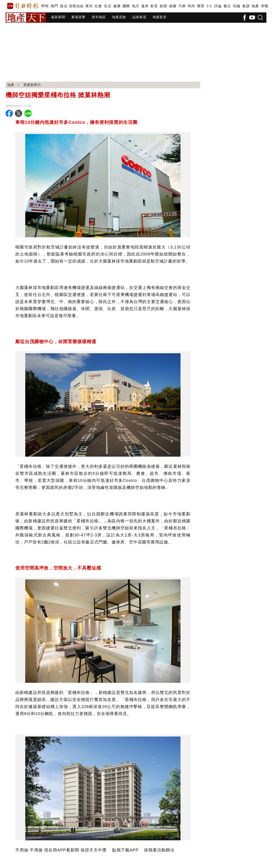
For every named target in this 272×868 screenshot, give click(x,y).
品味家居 (139, 17)
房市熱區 (99, 17)
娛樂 (173, 6)
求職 (264, 6)
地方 (135, 6)
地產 (255, 6)
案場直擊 (78, 17)
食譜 (246, 6)
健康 (117, 6)
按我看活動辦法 (159, 850)
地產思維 (119, 17)
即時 (45, 6)
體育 (201, 6)
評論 (218, 6)
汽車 (182, 6)
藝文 (227, 6)
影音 (154, 6)
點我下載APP (125, 850)
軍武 (89, 6)
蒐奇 (145, 6)
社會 (98, 6)
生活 (108, 6)
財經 (163, 6)
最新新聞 (58, 17)
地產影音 (160, 17)
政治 (64, 6)
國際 (126, 6)
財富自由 (76, 6)
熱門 (54, 6)
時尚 (191, 6)
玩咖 (236, 6)
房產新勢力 (32, 85)
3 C (209, 6)
